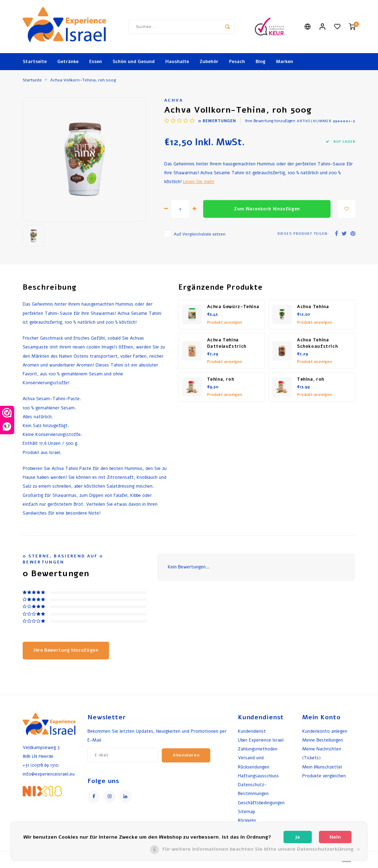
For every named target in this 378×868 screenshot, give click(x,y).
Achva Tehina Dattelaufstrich (227, 343)
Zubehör (209, 62)
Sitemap (247, 812)
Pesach (237, 62)
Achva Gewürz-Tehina (233, 307)
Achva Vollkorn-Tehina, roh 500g (83, 80)
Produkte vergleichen (324, 776)
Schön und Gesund (134, 62)
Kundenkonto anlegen (325, 731)
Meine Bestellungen (323, 740)
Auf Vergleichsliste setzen (200, 234)
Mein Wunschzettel (322, 767)
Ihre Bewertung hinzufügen (270, 121)
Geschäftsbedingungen (261, 803)
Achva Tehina (313, 307)
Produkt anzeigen (225, 322)
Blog (260, 62)
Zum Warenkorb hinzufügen (267, 209)
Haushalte (177, 62)
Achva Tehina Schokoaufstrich (317, 343)
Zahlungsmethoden (258, 749)
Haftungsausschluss (258, 776)
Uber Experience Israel (261, 740)
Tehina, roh (221, 379)
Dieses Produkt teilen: (303, 234)
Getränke (68, 62)
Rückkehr (247, 820)
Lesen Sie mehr (199, 181)
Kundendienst (252, 731)
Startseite (35, 62)
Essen (96, 62)
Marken (285, 62)
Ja (297, 837)
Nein (335, 837)
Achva (174, 100)
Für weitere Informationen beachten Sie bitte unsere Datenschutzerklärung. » (261, 849)
